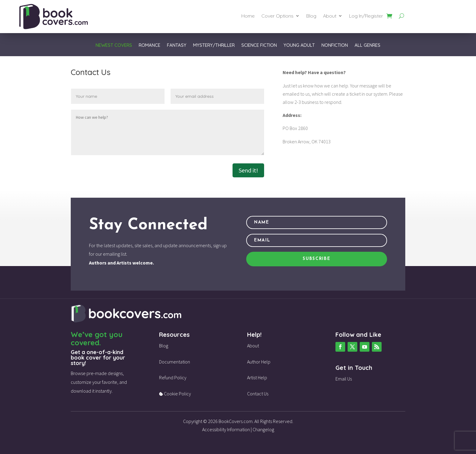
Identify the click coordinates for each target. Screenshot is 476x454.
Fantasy (177, 46)
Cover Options (277, 16)
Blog (311, 16)
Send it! (248, 170)
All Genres (367, 46)
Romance (150, 46)
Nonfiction (335, 46)
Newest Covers (114, 46)
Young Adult (299, 46)
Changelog (263, 429)
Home (248, 16)
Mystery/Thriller (214, 46)
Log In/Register (366, 16)
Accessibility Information (226, 429)
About (330, 16)
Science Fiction (259, 46)
